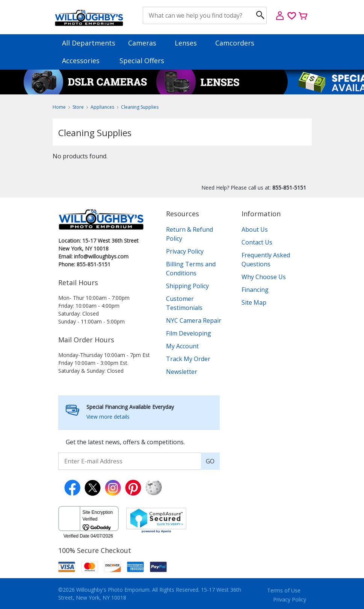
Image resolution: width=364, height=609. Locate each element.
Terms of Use (284, 590)
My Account (182, 346)
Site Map (254, 302)
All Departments (89, 43)
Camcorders (238, 43)
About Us (255, 229)
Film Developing (189, 333)
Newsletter (182, 372)
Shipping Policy (187, 286)
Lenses (189, 43)
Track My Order (188, 359)
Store (78, 107)
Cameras (146, 43)
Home (59, 107)
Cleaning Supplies (140, 107)
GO (210, 461)
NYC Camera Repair (194, 320)
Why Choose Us (264, 277)
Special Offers (142, 61)
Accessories (84, 61)
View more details (108, 417)
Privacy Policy (185, 251)
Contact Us (257, 242)
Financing (255, 290)
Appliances (102, 107)
